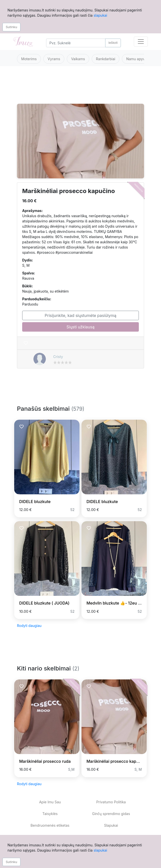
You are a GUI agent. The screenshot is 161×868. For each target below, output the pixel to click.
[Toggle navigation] (141, 42)
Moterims (29, 59)
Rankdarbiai (106, 59)
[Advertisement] (80, 88)
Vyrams (54, 59)
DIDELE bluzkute (35, 502)
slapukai (100, 15)
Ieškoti (113, 43)
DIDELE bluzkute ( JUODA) (44, 603)
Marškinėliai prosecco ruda (45, 761)
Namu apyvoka (138, 59)
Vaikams (78, 59)
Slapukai (111, 825)
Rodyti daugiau (29, 626)
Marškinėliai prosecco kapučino (117, 761)
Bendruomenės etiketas (50, 825)
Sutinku (11, 27)
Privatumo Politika (111, 802)
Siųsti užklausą (80, 327)
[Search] (76, 43)
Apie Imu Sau (50, 802)
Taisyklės (50, 814)
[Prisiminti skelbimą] (26, 343)
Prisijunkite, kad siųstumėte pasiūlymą (80, 315)
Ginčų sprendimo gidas (111, 814)
